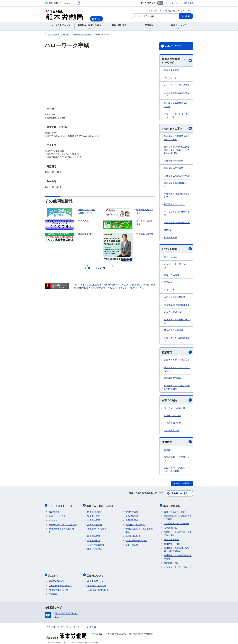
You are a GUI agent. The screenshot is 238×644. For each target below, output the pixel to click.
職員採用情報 (170, 238)
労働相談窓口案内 (173, 379)
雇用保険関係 (132, 519)
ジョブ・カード (172, 290)
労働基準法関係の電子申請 (177, 176)
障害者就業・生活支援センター (177, 460)
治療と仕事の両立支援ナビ (177, 223)
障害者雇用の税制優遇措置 (177, 305)
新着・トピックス (57, 515)
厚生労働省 (189, 3)
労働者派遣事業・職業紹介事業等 (139, 530)
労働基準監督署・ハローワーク (177, 61)
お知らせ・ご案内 (177, 129)
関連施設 (53, 592)
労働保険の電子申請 (174, 169)
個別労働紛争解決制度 (136, 540)
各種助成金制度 (133, 535)
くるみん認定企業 (173, 424)
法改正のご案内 (95, 511)
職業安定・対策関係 (135, 524)
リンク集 (51, 625)
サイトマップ (187, 10)
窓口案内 (54, 574)
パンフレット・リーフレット (177, 266)
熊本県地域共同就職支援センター (177, 105)
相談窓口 (177, 353)
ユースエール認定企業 (175, 409)
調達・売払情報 (172, 275)
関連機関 (177, 443)
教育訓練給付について (175, 205)
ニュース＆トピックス (61, 506)
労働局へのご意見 (180, 494)
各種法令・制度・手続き (101, 506)
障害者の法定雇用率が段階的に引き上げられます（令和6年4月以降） (177, 151)
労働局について (96, 574)
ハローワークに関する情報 (177, 85)
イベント (53, 519)
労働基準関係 (132, 511)
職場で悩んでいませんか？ (177, 361)
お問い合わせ (169, 10)
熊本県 (167, 451)
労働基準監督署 (172, 71)
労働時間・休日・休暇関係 (177, 523)
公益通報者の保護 (96, 544)
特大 (173, 3)
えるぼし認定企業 (173, 416)
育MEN (167, 230)
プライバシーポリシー (71, 625)
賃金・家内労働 (171, 539)
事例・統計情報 (172, 506)
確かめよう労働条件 (174, 331)
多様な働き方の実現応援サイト (177, 340)
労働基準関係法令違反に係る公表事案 (178, 517)
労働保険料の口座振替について (177, 196)
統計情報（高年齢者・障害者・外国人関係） (177, 549)
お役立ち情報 (177, 249)
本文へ (154, 10)
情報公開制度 (94, 540)
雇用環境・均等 (171, 562)
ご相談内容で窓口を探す (61, 583)
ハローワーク (173, 46)
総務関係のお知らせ (97, 583)
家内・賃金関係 (95, 524)
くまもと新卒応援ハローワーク (177, 95)
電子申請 (168, 283)
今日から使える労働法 (175, 298)
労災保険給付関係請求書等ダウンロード (177, 138)
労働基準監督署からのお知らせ (63, 530)
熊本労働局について (97, 579)
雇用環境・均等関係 (97, 528)
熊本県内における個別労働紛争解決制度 (177, 388)
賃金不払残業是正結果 (175, 511)
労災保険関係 (94, 519)
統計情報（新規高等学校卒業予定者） (178, 556)
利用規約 (92, 625)
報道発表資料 (55, 511)
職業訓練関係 (94, 535)
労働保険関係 (132, 515)
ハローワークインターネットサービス (177, 116)
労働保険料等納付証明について (177, 185)
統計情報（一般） (172, 543)
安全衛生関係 (94, 515)
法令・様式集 (170, 257)
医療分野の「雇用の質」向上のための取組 (177, 470)
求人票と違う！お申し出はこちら (177, 370)
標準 (160, 3)
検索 (188, 16)
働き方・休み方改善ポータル (177, 322)
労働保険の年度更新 (174, 161)
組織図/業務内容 (57, 579)
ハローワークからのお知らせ (63, 524)
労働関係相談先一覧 (58, 588)
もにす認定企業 (172, 431)
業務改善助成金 (95, 548)
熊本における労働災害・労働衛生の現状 (178, 533)
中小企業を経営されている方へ (177, 214)
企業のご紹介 (177, 401)
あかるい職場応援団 (174, 313)
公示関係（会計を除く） (99, 588)
